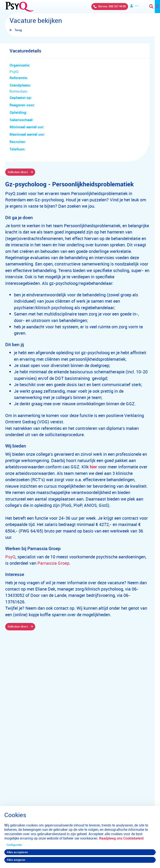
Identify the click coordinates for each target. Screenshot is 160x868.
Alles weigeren (16, 860)
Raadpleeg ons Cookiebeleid (121, 838)
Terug (18, 30)
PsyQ (10, 557)
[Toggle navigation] (155, 7)
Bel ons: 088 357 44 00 (99, 6)
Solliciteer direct (18, 172)
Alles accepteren (17, 852)
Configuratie (14, 845)
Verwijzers (130, 6)
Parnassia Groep (53, 563)
